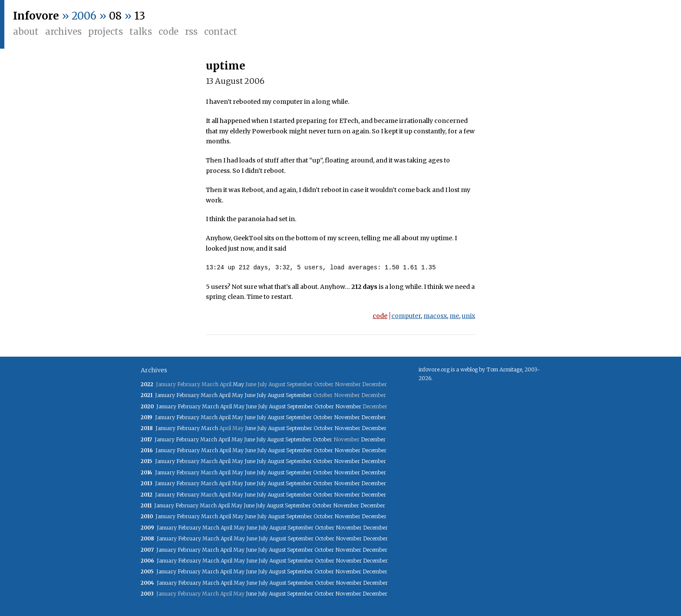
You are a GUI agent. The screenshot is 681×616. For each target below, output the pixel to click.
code (380, 316)
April (225, 395)
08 (115, 16)
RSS (191, 31)
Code (169, 31)
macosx (435, 316)
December (374, 417)
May (238, 384)
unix (468, 316)
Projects (106, 31)
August (276, 395)
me (454, 316)
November (348, 406)
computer (406, 316)
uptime (226, 66)
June (250, 395)
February (188, 395)
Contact (221, 31)
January (165, 395)
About (26, 31)
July (261, 395)
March (209, 395)
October (324, 406)
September (299, 395)
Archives (63, 31)
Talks (141, 31)
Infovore (36, 16)
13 (140, 16)
